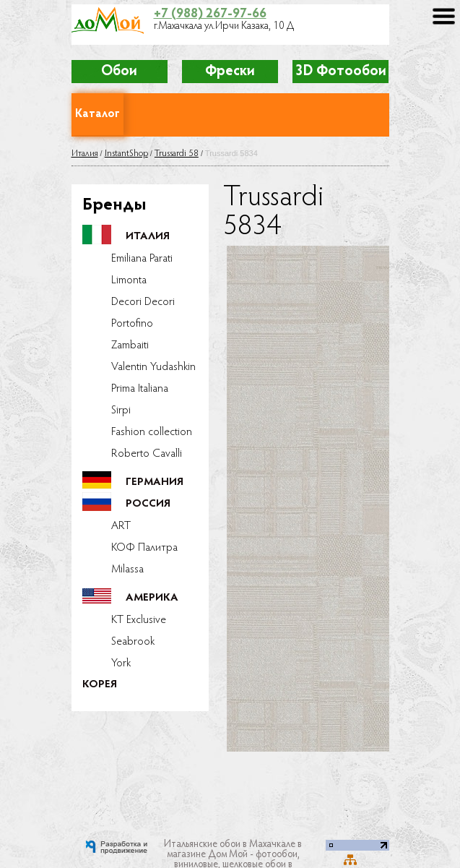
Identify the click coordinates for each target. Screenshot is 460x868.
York (121, 663)
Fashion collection (152, 432)
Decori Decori (143, 302)
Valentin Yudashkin (153, 367)
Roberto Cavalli (147, 454)
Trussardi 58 (177, 154)
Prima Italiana (140, 389)
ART (121, 526)
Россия (148, 504)
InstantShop (126, 154)
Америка (152, 598)
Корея (100, 685)
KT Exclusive (139, 620)
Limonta (129, 280)
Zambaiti (130, 345)
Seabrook (133, 642)
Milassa (127, 570)
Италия (85, 154)
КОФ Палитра (144, 548)
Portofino (132, 324)
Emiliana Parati (142, 259)
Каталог (97, 114)
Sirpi (121, 411)
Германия (155, 482)
